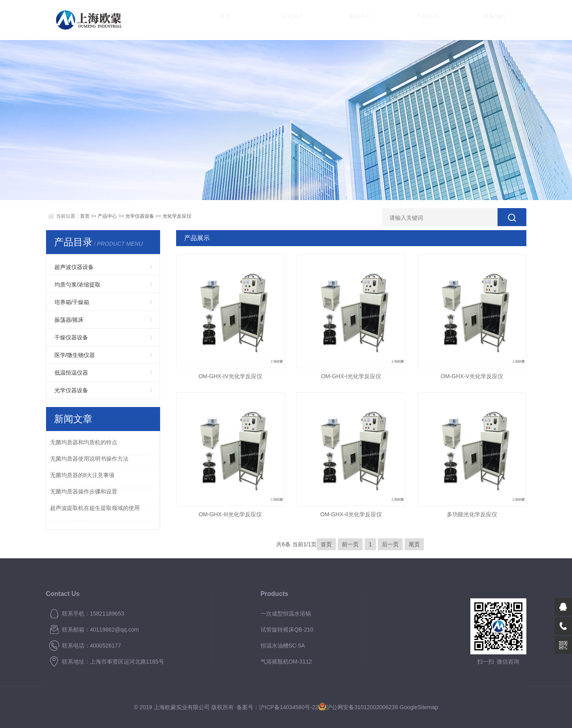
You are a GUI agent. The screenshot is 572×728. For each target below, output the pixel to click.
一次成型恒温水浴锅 (286, 614)
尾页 (414, 544)
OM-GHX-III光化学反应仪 (230, 514)
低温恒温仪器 (71, 373)
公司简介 (274, 20)
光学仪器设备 (140, 216)
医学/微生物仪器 (75, 355)
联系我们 (442, 20)
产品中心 (386, 20)
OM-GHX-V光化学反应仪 (472, 376)
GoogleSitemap (419, 707)
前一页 (350, 544)
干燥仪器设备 (71, 337)
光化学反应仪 (177, 216)
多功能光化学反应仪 (472, 514)
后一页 (390, 544)
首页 (218, 20)
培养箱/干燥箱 (72, 302)
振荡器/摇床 (69, 320)
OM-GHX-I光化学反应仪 (351, 376)
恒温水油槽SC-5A (283, 646)
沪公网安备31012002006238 (362, 707)
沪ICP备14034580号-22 (289, 707)
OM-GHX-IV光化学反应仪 (230, 376)
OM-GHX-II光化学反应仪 (351, 514)
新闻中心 (330, 20)
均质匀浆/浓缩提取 (78, 285)
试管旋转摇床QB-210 (287, 630)
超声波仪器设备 (74, 267)
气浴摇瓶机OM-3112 (286, 662)
